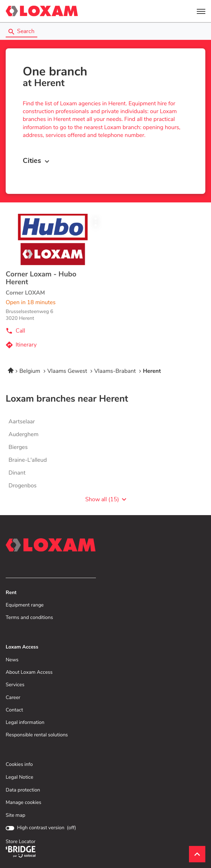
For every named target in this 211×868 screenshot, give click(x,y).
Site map (15, 815)
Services (15, 685)
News (12, 660)
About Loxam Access (29, 673)
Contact (14, 710)
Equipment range (25, 605)
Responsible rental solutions (37, 735)
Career (13, 698)
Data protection (23, 790)
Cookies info (19, 765)
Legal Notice (20, 777)
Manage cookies (23, 803)
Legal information (25, 723)
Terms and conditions (29, 618)
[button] (201, 11)
